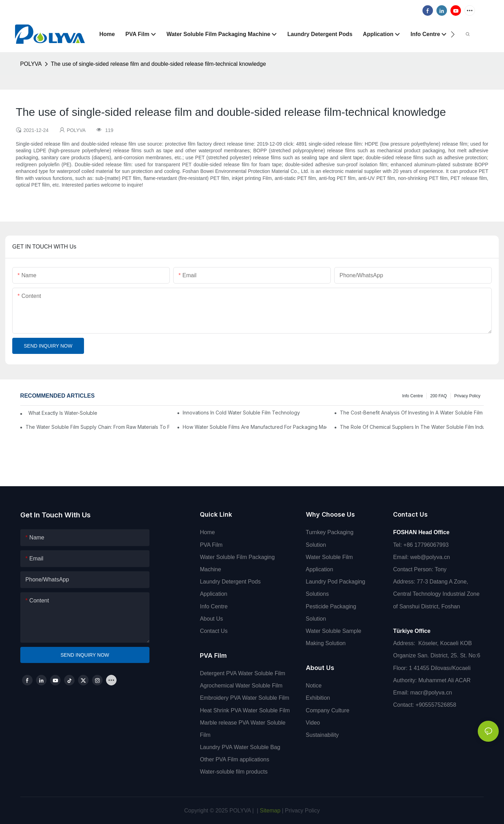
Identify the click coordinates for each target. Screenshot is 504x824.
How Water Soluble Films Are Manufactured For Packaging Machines (255, 427)
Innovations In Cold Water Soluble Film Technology (241, 413)
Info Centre (412, 396)
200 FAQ (438, 396)
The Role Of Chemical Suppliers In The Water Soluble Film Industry (412, 427)
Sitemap (269, 811)
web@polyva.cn (430, 557)
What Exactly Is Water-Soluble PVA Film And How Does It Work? (61, 413)
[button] (453, 34)
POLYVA (31, 64)
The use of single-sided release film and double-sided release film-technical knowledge (158, 64)
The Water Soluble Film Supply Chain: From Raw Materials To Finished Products (97, 427)
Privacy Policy (467, 396)
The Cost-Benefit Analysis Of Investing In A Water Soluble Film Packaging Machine (412, 413)
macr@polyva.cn (432, 693)
